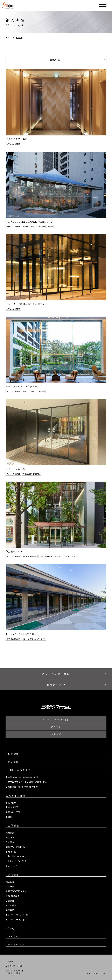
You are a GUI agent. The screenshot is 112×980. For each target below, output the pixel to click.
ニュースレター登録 (56, 674)
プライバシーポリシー (16, 966)
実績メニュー (56, 60)
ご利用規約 (10, 961)
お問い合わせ (56, 685)
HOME (8, 37)
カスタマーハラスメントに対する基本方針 (15, 972)
